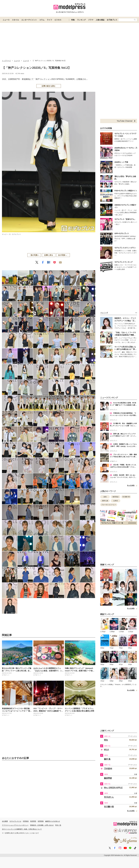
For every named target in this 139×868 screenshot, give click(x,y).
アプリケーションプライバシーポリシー (15, 825)
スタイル (15, 20)
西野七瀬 (105, 501)
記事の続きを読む (49, 86)
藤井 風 (107, 759)
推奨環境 (33, 821)
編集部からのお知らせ (53, 821)
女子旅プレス (112, 20)
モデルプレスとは (15, 821)
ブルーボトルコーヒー (109, 505)
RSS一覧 (58, 825)
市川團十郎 (126, 497)
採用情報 (41, 821)
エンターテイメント (29, 20)
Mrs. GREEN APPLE (113, 788)
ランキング (81, 20)
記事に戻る (49, 255)
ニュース (6, 20)
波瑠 (105, 497)
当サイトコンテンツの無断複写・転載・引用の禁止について (22, 829)
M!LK (106, 750)
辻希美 (116, 501)
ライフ (49, 20)
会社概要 (5, 821)
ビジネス (58, 20)
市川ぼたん (109, 797)
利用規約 (26, 821)
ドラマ (91, 20)
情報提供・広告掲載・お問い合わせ (42, 825)
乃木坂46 (108, 769)
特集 (73, 20)
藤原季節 (108, 778)
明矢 (106, 740)
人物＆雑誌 (100, 20)
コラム (42, 20)
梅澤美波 (116, 497)
